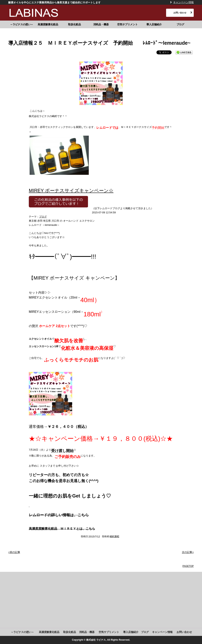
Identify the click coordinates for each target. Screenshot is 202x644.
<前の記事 (14, 552)
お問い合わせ (180, 13)
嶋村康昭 (114, 536)
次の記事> (188, 552)
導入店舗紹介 (154, 24)
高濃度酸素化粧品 (48, 24)
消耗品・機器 (101, 24)
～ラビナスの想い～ (22, 24)
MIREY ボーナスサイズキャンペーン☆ (71, 191)
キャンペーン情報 (183, 2)
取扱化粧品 (74, 24)
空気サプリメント (127, 24)
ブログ (180, 24)
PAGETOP (188, 566)
